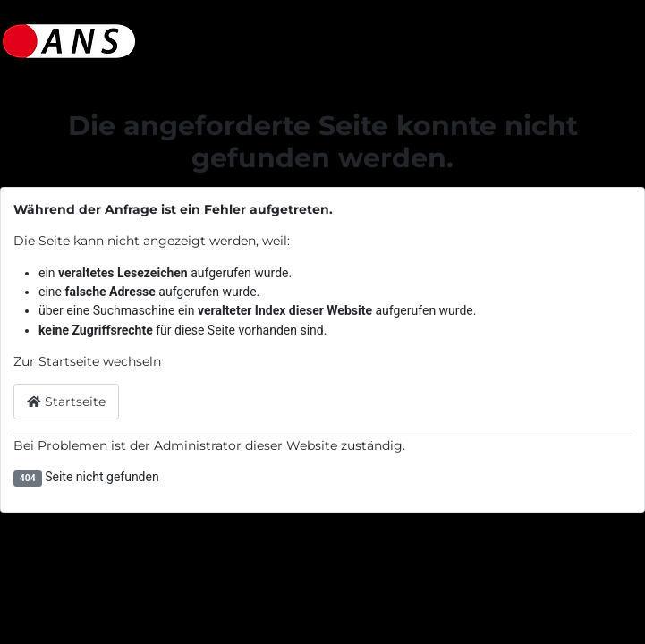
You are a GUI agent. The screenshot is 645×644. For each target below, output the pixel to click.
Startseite (66, 402)
